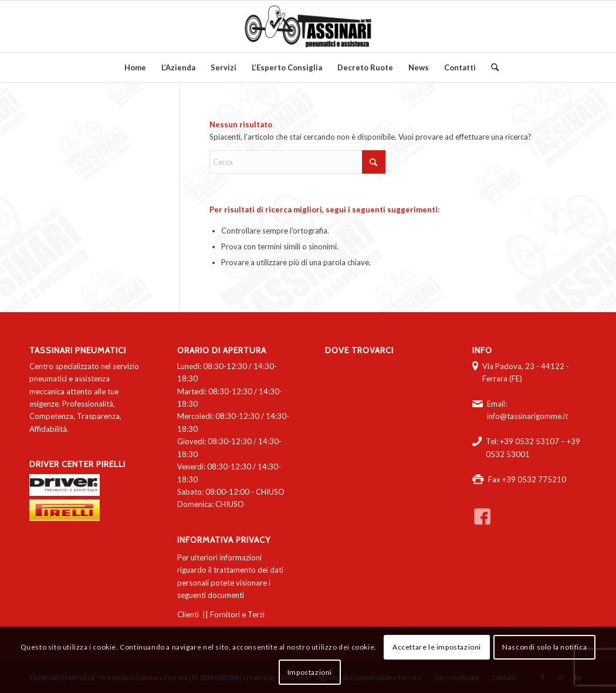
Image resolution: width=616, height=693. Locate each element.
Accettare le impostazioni (437, 647)
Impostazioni (310, 672)
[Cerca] (491, 67)
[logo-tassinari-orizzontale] (308, 26)
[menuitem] (135, 67)
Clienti (188, 614)
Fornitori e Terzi (237, 614)
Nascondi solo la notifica (544, 647)
